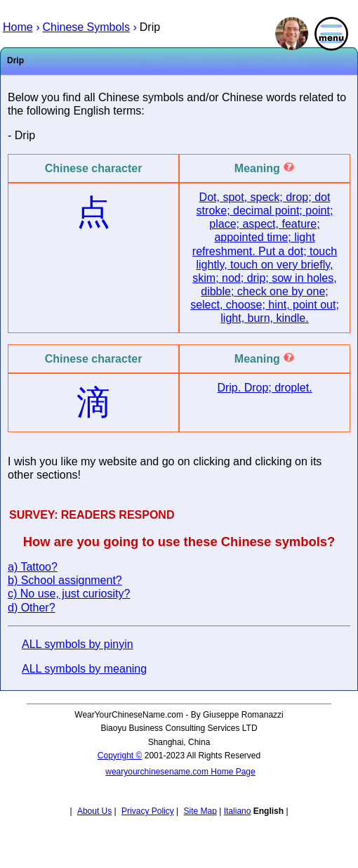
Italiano (238, 811)
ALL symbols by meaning (84, 669)
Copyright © (120, 756)
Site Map (200, 811)
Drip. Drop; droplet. (264, 388)
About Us (94, 811)
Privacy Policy (148, 811)
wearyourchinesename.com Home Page (180, 772)
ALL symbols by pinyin (78, 644)
